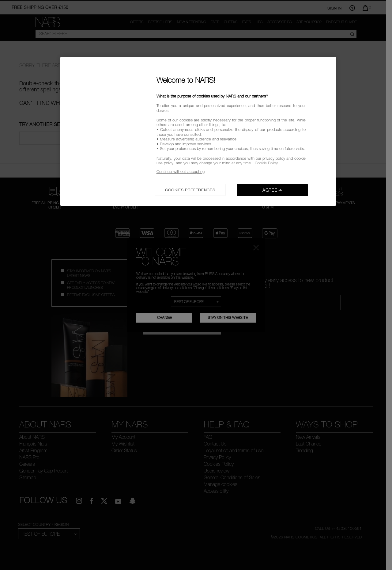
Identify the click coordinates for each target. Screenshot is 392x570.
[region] (198, 131)
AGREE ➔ (272, 190)
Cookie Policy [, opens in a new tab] (266, 163)
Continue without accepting (181, 171)
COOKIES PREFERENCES (190, 190)
